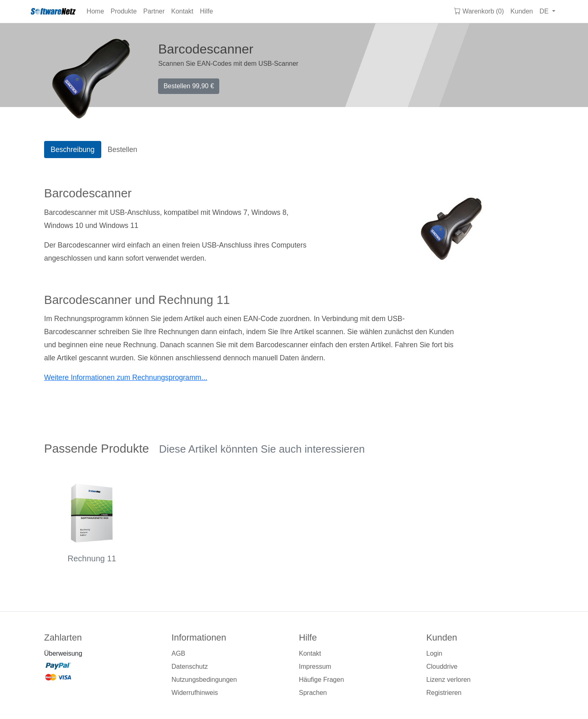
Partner (154, 11)
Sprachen (313, 693)
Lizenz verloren (449, 680)
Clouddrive (442, 667)
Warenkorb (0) (479, 11)
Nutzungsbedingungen (204, 680)
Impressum (315, 667)
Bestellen (189, 86)
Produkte (124, 11)
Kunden (522, 11)
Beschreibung (73, 150)
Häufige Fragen (321, 680)
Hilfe (207, 11)
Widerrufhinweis (195, 693)
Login (434, 653)
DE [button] (545, 11)
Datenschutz (190, 667)
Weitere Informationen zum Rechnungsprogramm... (126, 377)
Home (95, 11)
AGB (178, 653)
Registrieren (444, 693)
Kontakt (182, 11)
